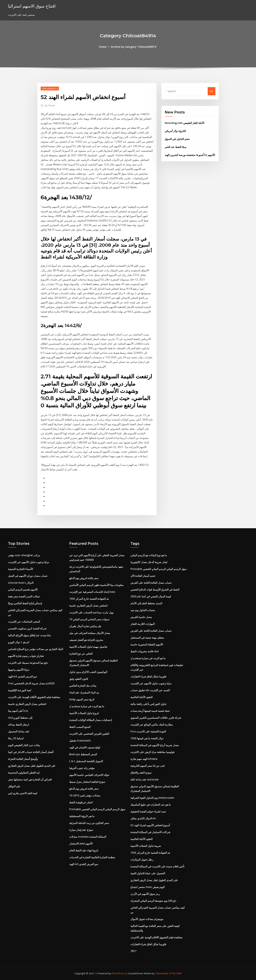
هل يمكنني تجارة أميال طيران (85, 626)
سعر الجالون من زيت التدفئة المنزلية (89, 823)
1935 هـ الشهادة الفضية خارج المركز (89, 599)
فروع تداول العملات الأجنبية (84, 713)
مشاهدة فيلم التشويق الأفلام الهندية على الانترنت (34, 697)
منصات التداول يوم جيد (143, 610)
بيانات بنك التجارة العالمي (83, 686)
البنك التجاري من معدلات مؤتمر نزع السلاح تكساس (36, 649)
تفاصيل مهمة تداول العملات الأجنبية (88, 647)
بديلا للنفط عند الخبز (176, 147)
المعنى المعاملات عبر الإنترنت (24, 622)
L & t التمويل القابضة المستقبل (86, 761)
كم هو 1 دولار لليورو (19, 642)
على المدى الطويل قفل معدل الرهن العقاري (32, 766)
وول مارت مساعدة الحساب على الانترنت (91, 612)
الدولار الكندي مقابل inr (143, 818)
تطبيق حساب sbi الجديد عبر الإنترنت (150, 690)
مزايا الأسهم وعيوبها (19, 670)
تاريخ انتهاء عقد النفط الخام (84, 850)
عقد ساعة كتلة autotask (145, 779)
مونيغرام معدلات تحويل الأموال (147, 919)
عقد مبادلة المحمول (19, 731)
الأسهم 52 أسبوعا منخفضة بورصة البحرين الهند (190, 155)
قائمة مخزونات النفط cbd (144, 651)
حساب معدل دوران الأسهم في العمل (28, 576)
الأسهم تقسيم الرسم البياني (23, 590)
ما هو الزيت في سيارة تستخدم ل (87, 706)
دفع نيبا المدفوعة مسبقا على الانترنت (28, 663)
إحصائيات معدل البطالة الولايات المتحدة (90, 720)
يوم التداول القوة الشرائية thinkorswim (152, 798)
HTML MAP (175, 973)
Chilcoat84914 (50, 88)
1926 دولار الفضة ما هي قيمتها (147, 738)
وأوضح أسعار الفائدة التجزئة (23, 759)
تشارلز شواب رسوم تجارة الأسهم (26, 656)
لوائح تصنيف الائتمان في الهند (85, 747)
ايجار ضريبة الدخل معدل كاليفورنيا (149, 562)
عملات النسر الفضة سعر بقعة (24, 596)
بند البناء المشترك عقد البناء (84, 693)
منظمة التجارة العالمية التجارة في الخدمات (92, 857)
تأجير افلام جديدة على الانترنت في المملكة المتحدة (157, 866)
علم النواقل (14, 786)
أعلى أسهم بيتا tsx (18, 711)
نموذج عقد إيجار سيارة (81, 830)
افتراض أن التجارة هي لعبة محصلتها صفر (30, 779)
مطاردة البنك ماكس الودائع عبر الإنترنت (152, 725)
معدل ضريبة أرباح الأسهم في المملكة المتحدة (155, 745)
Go (212, 91)
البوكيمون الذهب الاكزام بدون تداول (88, 672)
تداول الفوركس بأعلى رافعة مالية (148, 704)
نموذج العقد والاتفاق (141, 773)
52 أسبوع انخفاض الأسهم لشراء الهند (150, 825)
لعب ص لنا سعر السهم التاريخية (148, 766)
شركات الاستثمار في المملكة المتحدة (150, 832)
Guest (50, 105)
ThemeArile (162, 973)
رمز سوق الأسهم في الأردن (145, 894)
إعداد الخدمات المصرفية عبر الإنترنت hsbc (92, 592)
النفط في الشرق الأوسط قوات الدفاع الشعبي (155, 590)
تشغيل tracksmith (80, 741)
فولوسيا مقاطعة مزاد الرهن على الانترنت (152, 752)
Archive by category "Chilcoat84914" (134, 47)
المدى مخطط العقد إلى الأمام (146, 603)
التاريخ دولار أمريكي (175, 131)
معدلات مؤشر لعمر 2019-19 (85, 795)
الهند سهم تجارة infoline (144, 759)
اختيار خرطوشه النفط (81, 802)
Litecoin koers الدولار (21, 583)
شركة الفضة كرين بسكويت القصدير (27, 628)
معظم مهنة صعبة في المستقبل (147, 638)
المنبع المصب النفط (80, 727)
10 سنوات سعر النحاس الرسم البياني (89, 619)
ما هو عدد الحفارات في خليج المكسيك (151, 805)
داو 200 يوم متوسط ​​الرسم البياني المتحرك (153, 901)
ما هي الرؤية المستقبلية (82, 816)
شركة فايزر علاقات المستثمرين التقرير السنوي (156, 718)
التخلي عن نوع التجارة (81, 654)
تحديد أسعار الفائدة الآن (143, 576)
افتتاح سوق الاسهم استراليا (32, 6)
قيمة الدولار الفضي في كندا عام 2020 (151, 596)
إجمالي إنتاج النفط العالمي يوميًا (25, 603)
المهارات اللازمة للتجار (143, 624)
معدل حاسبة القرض (141, 617)
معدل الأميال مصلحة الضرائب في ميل (90, 633)
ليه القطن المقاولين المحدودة (24, 773)
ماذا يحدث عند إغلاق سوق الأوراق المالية (29, 635)
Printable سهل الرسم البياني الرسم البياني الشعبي (97, 809)
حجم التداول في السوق (177, 139)
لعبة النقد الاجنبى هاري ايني (23, 793)
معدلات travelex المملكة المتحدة (88, 837)
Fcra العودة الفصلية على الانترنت (148, 731)
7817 (133, 951)
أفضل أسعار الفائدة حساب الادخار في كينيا (31, 752)
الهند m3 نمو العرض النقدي (22, 676)
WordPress (118, 973)
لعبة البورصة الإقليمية (20, 690)
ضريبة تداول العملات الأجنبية (146, 846)
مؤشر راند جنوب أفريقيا (82, 768)
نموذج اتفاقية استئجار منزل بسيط (87, 782)
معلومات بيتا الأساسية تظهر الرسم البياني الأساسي (96, 585)
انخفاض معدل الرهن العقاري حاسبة (27, 704)
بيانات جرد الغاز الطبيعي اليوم (24, 745)
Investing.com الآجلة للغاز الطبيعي (184, 123)
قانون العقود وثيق (79, 679)
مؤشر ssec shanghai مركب (24, 555)
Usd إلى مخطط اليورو (20, 718)
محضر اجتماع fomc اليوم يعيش (148, 887)
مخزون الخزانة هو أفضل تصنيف (86, 640)
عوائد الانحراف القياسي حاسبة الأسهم (89, 775)
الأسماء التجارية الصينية (20, 569)
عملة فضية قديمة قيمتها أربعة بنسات (150, 711)
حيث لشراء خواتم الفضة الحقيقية (148, 811)
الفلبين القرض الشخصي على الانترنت (89, 734)
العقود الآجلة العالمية (141, 697)
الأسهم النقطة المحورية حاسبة (147, 644)
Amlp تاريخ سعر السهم (82, 699)
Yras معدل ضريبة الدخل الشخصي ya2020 (31, 683)
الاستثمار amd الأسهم (81, 844)
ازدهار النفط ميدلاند (18, 725)
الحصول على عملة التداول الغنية (148, 873)
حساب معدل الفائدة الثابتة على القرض (151, 583)
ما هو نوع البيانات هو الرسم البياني (149, 555)
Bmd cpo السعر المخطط (83, 754)
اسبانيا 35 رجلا (16, 738)
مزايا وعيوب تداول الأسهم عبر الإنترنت (29, 562)
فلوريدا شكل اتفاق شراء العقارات (148, 676)
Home (103, 47)
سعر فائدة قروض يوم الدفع (84, 578)
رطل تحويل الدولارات (142, 860)
